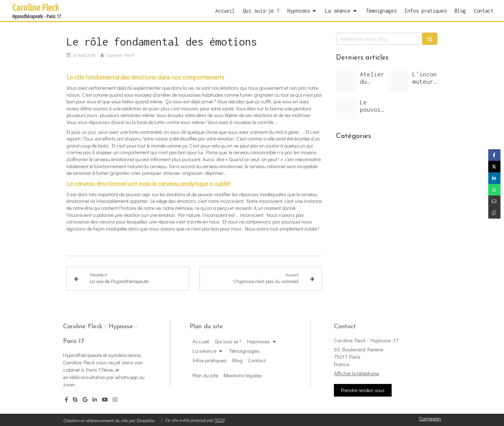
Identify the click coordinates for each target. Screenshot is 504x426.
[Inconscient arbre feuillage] (346, 109)
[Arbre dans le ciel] (346, 81)
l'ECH (219, 420)
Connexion (430, 418)
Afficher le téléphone (356, 373)
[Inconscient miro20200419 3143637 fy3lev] (399, 81)
